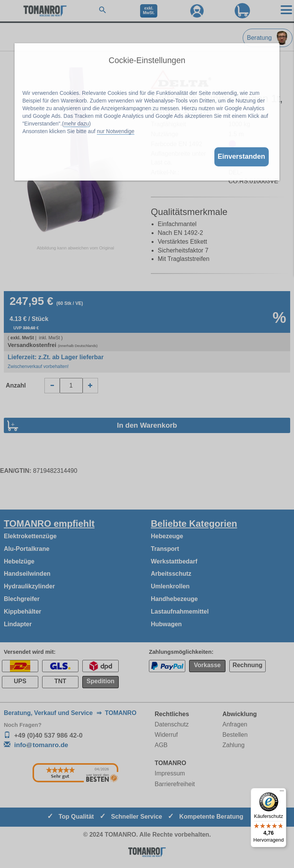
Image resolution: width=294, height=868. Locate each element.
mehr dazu (76, 124)
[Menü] (282, 793)
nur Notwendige (116, 131)
